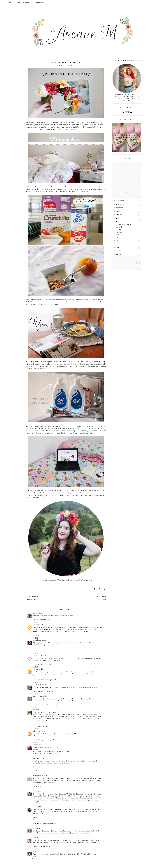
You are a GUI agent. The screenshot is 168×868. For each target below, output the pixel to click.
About (17, 3)
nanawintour (37, 640)
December (120, 201)
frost (117, 237)
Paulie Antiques (38, 776)
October (119, 208)
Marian (35, 828)
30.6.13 (35, 774)
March (118, 247)
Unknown (36, 624)
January (119, 254)
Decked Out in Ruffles (40, 726)
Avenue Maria (10, 865)
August (119, 215)
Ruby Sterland (38, 696)
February (120, 251)
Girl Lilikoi (36, 613)
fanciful (118, 229)
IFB (56, 493)
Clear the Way (45, 846)
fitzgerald (119, 232)
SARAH (35, 807)
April (118, 244)
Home (9, 3)
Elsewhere (28, 3)
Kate (34, 838)
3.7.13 (35, 857)
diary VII (119, 234)
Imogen (35, 851)
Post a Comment (33, 859)
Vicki (34, 710)
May (117, 240)
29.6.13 (35, 694)
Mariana (36, 669)
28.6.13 (35, 622)
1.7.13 (35, 826)
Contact (40, 3)
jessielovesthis (38, 684)
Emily (35, 791)
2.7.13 (35, 849)
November (120, 204)
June (118, 222)
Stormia (35, 745)
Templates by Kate (29, 865)
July (117, 218)
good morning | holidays (124, 224)
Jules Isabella (37, 731)
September (120, 211)
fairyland (119, 227)
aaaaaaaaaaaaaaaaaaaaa (41, 655)
